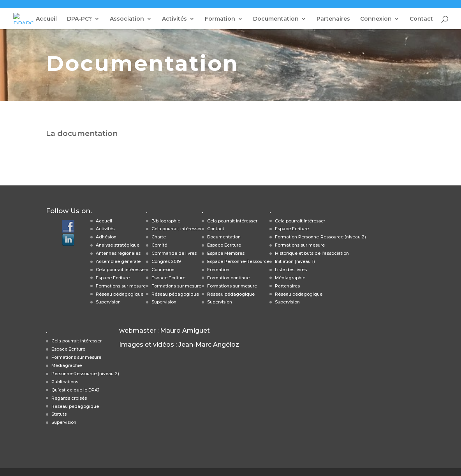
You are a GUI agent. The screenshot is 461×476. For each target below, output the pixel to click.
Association (127, 19)
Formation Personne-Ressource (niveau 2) (320, 237)
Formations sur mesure (121, 286)
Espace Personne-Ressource (238, 261)
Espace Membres (226, 253)
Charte (159, 237)
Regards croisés (69, 398)
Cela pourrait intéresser (121, 270)
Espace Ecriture (113, 278)
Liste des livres (291, 270)
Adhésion (106, 237)
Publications (65, 382)
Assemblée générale (118, 261)
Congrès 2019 (166, 261)
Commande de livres (174, 253)
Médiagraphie (290, 278)
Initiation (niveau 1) (295, 261)
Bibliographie (166, 221)
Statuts (59, 414)
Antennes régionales (118, 253)
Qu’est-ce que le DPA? (76, 390)
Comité (159, 245)
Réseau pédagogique (120, 294)
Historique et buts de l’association (312, 253)
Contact (421, 19)
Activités (174, 19)
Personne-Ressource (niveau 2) (85, 374)
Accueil (46, 19)
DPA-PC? (79, 19)
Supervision (108, 302)
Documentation (276, 19)
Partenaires (333, 19)
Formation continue (228, 278)
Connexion (376, 19)
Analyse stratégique (118, 245)
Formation (220, 19)
